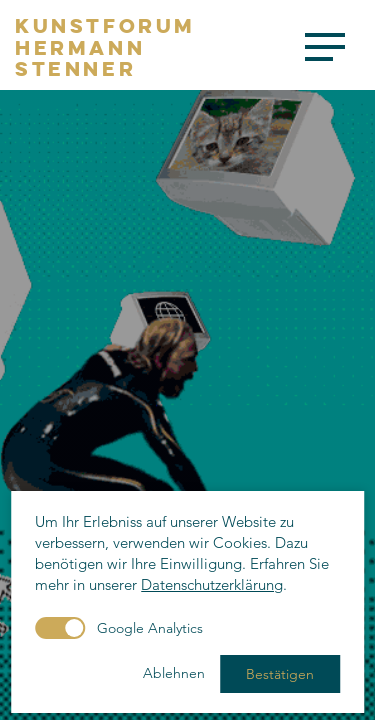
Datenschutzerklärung (212, 584)
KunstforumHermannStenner (105, 47)
